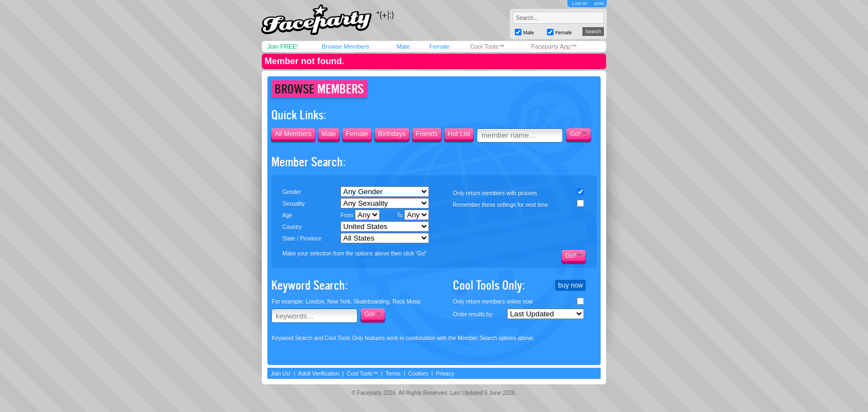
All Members (293, 134)
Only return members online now (493, 302)
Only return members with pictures (495, 193)
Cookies (418, 374)
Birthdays (392, 134)
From (360, 215)
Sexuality (294, 204)
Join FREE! (283, 46)
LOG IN (579, 4)
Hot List (459, 134)
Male (403, 46)
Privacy (445, 374)
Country (292, 227)
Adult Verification (319, 374)
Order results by (472, 314)
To (413, 215)
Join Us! (281, 374)
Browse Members (345, 46)
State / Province (302, 239)
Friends (427, 134)
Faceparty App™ (554, 46)
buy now (570, 285)
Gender (291, 192)
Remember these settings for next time (500, 205)
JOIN (599, 4)
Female (439, 46)
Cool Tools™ (487, 46)
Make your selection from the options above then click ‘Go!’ (355, 254)
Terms (393, 374)
